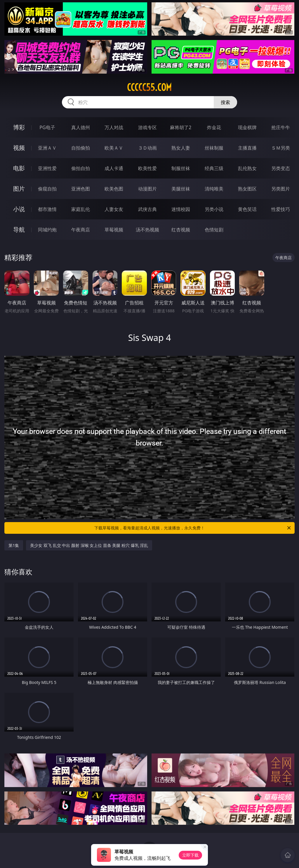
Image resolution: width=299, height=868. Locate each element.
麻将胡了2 (181, 127)
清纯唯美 (214, 189)
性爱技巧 (281, 209)
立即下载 (190, 855)
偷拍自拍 (81, 168)
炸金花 (214, 127)
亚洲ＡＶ (47, 148)
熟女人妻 (181, 148)
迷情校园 (181, 209)
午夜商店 (81, 230)
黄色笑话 (247, 209)
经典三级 (214, 168)
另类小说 (214, 209)
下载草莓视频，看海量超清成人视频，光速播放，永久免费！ (193, 528)
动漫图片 (147, 189)
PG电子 (47, 127)
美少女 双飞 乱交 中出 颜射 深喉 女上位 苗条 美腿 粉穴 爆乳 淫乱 (89, 545)
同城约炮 (47, 230)
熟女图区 (247, 189)
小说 (19, 209)
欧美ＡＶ (114, 148)
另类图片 (281, 189)
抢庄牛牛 (281, 127)
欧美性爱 (147, 168)
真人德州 (81, 127)
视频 (19, 148)
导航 (19, 229)
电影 (19, 168)
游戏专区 (147, 127)
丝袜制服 (214, 148)
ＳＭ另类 (281, 148)
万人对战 (114, 127)
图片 (19, 189)
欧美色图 (114, 189)
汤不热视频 (147, 230)
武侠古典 (147, 209)
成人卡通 (114, 168)
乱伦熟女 (247, 168)
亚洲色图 (81, 189)
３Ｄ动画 (147, 148)
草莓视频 (114, 230)
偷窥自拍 (47, 189)
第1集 (14, 545)
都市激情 (47, 209)
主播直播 (247, 148)
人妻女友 (114, 209)
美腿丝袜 (181, 189)
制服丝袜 (181, 168)
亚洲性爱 (47, 168)
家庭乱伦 (81, 209)
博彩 (19, 127)
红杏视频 (181, 230)
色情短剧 (214, 230)
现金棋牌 (247, 127)
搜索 (225, 102)
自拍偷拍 (81, 148)
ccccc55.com (149, 87)
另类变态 (281, 168)
